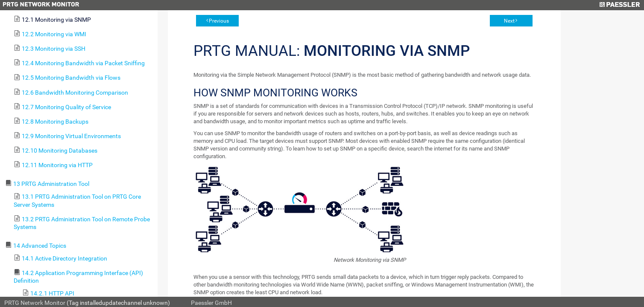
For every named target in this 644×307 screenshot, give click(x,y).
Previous (219, 21)
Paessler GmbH (211, 303)
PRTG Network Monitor (35, 303)
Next (509, 21)
